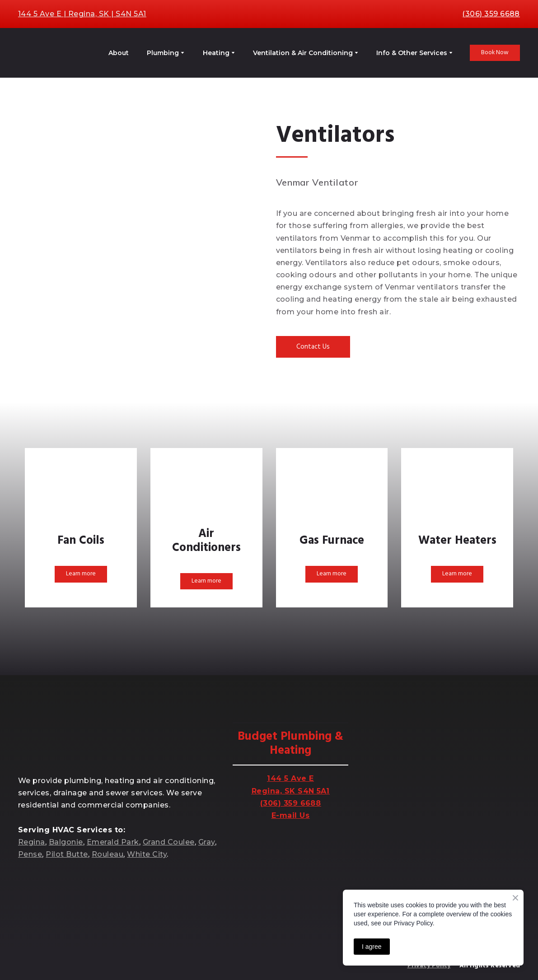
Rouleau (108, 854)
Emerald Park (113, 842)
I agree (372, 947)
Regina (32, 842)
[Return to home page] (55, 53)
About (119, 53)
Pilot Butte (67, 854)
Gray (207, 842)
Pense (30, 854)
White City (147, 854)
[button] (495, 53)
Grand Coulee (169, 842)
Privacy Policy (429, 966)
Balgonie (66, 842)
